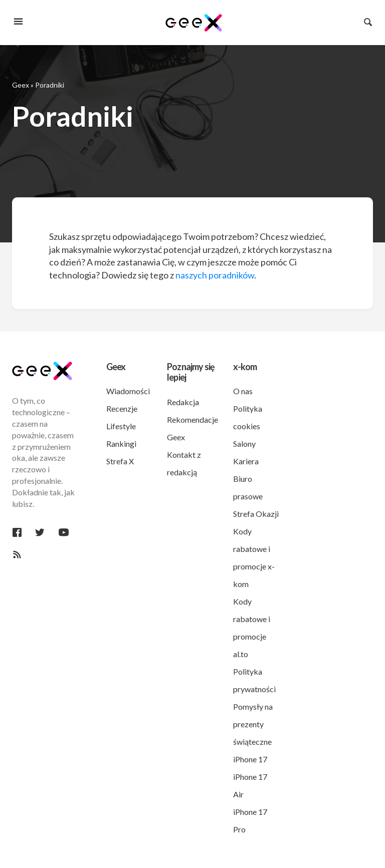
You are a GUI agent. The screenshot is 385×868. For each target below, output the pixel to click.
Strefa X (120, 461)
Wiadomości (128, 391)
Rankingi (121, 444)
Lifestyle (121, 426)
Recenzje (122, 408)
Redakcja (183, 402)
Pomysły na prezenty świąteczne (253, 724)
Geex (21, 85)
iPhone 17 (250, 759)
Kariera (246, 461)
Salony (244, 444)
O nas (243, 391)
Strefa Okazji (256, 514)
